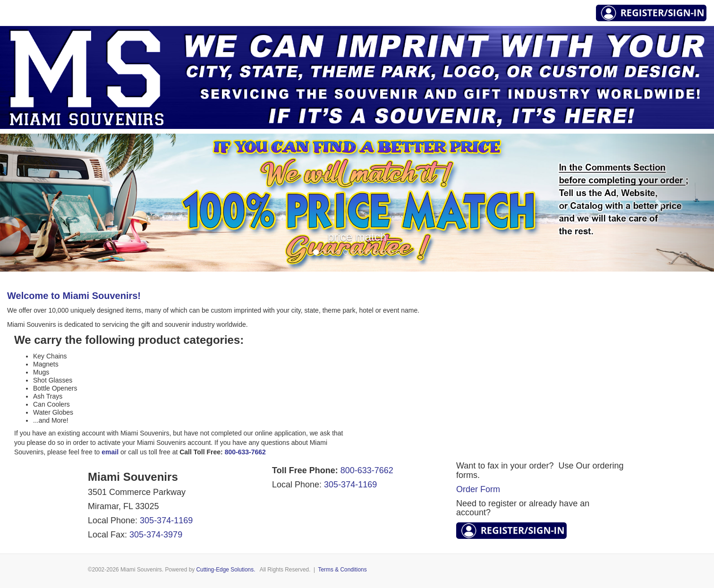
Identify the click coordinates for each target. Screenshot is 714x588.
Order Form (478, 489)
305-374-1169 (166, 520)
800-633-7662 (367, 470)
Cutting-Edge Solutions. (226, 570)
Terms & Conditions (343, 570)
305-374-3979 (156, 535)
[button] (54, 203)
